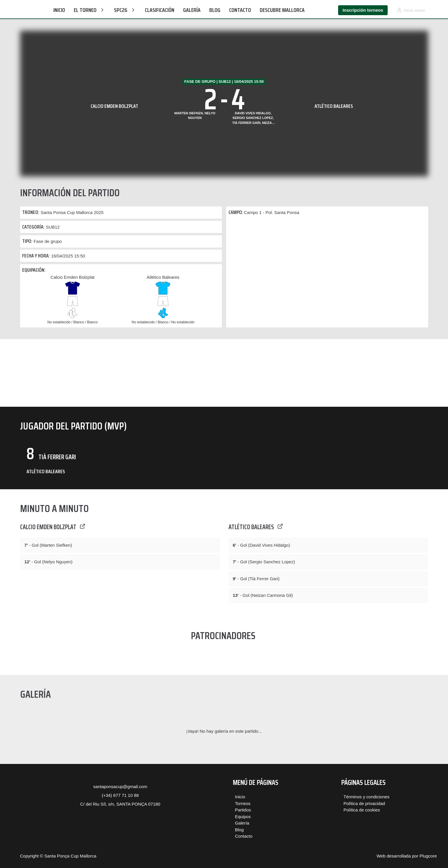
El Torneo (89, 10)
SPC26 (125, 10)
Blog (215, 10)
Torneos (243, 803)
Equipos (243, 817)
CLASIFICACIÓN (160, 10)
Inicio (59, 10)
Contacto (240, 10)
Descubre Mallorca (282, 10)
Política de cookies (362, 810)
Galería (192, 10)
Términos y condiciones (367, 797)
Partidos (243, 810)
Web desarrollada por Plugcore (407, 856)
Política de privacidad (364, 803)
